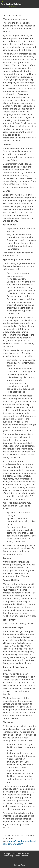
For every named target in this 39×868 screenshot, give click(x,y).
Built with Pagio (20, 865)
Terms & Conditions (21, 856)
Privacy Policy (8, 856)
